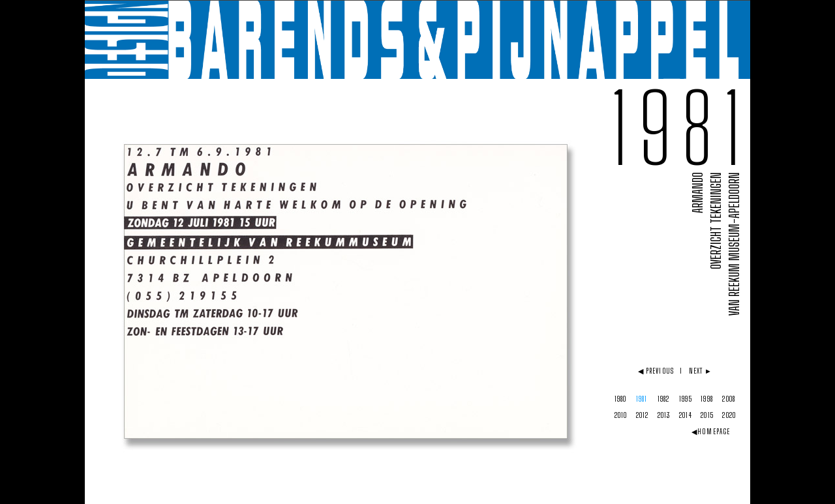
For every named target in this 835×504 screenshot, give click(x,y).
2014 (685, 415)
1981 (642, 399)
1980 (620, 399)
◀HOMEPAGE (711, 431)
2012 (642, 415)
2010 (621, 415)
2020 (729, 415)
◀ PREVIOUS (656, 371)
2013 (664, 415)
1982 (663, 399)
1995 (685, 399)
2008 (728, 399)
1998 (706, 399)
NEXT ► (701, 371)
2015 (707, 415)
